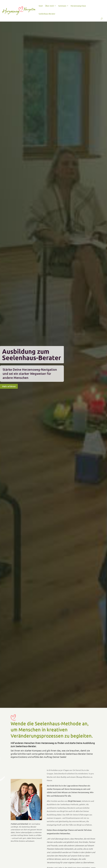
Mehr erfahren (9, 386)
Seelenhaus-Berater (47, 14)
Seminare (62, 6)
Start (41, 6)
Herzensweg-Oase (78, 6)
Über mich (49, 6)
